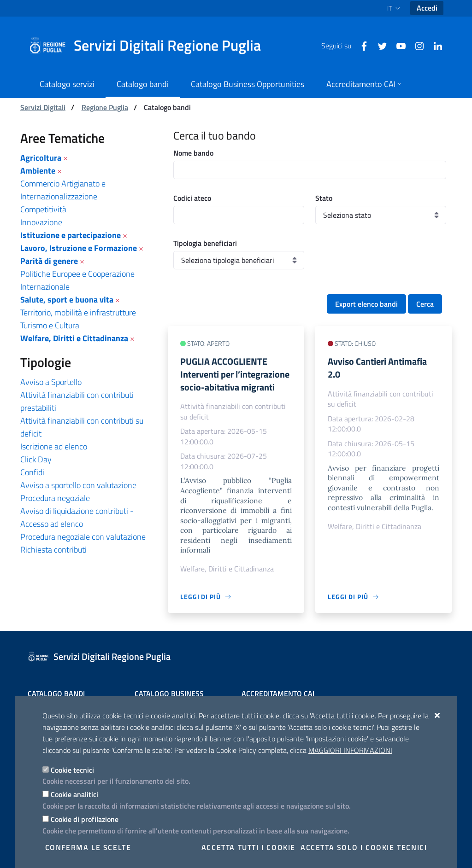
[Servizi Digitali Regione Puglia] (150, 46)
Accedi (427, 8)
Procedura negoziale (55, 498)
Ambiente (38, 171)
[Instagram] (416, 45)
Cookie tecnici (72, 770)
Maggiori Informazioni (350, 750)
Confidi (32, 472)
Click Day (36, 459)
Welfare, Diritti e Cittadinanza (74, 338)
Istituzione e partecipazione (71, 235)
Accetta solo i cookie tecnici (364, 847)
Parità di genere (49, 261)
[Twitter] (379, 45)
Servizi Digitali (43, 107)
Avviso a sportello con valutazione (78, 485)
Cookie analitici (74, 794)
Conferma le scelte (88, 847)
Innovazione (41, 222)
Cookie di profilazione (85, 819)
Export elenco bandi (366, 304)
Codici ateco (192, 198)
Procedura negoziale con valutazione (83, 537)
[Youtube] (397, 45)
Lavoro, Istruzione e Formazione (79, 248)
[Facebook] (360, 45)
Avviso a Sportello (51, 382)
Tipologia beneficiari (205, 243)
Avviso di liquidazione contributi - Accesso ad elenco (77, 517)
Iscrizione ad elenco (54, 446)
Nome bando (193, 153)
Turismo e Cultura (50, 325)
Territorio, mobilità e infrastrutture (78, 312)
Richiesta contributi (53, 550)
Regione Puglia (105, 107)
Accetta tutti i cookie (248, 847)
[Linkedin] (434, 45)
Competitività (43, 209)
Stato (324, 198)
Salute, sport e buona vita (67, 300)
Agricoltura (41, 158)
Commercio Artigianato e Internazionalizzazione (63, 190)
